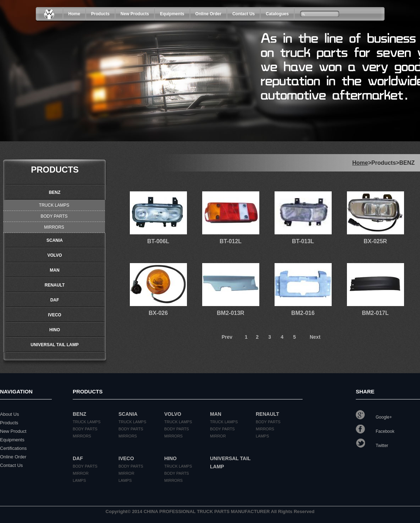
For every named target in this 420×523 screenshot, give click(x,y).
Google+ (374, 417)
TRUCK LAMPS (54, 205)
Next (315, 337)
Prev (227, 337)
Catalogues (277, 14)
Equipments (172, 14)
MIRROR (218, 436)
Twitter (372, 446)
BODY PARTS (54, 216)
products (100, 14)
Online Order (208, 14)
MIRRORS (54, 227)
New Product (13, 431)
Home (74, 14)
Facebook (375, 431)
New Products (135, 14)
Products (9, 423)
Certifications (13, 448)
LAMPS (262, 436)
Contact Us (244, 14)
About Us (9, 414)
